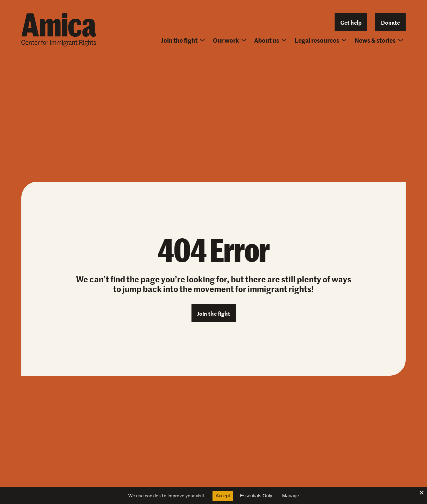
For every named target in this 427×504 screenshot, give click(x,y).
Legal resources (321, 40)
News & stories (379, 40)
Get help (351, 22)
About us (270, 40)
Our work (230, 40)
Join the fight (183, 40)
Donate (390, 22)
